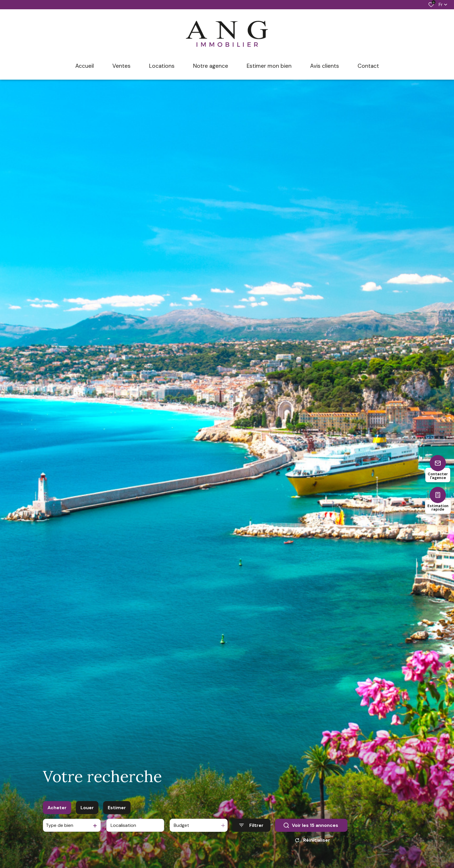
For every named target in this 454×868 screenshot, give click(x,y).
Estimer (117, 808)
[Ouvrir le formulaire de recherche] (251, 826)
